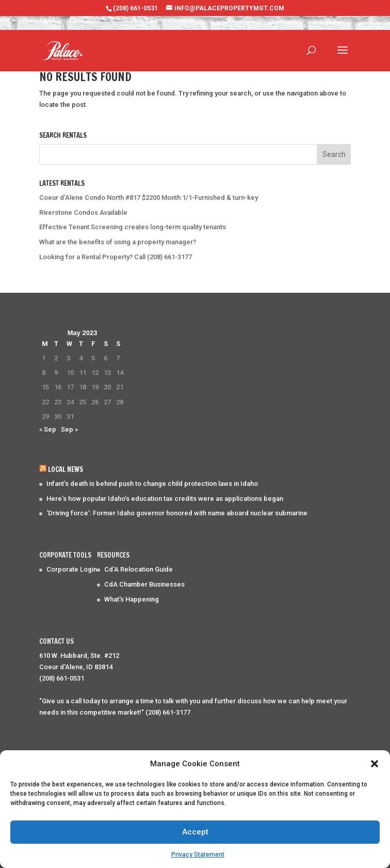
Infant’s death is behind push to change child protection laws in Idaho (152, 484)
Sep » (69, 429)
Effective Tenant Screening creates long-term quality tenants (133, 227)
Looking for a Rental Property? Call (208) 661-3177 (116, 257)
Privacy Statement (198, 855)
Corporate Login (72, 569)
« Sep (48, 429)
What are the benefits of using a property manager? (118, 242)
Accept (195, 832)
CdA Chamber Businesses (144, 584)
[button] (375, 764)
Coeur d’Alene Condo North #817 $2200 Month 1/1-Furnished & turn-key (149, 198)
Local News (66, 469)
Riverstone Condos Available (83, 212)
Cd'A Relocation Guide (139, 569)
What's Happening (132, 599)
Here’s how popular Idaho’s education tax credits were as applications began (165, 499)
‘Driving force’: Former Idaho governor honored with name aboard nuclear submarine (177, 513)
